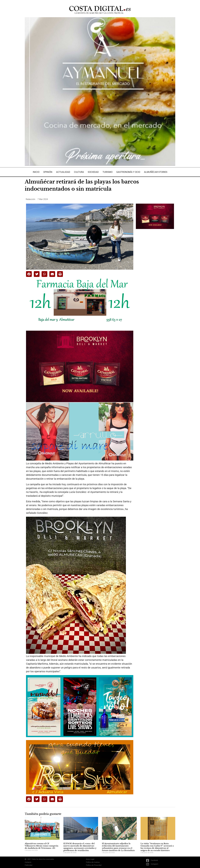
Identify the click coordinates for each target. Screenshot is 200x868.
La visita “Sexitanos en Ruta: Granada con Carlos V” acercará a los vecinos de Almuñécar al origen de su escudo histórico (157, 847)
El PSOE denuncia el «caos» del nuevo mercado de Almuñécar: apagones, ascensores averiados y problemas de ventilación (80, 847)
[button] (29, 274)
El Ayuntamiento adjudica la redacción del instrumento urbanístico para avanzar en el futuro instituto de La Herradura (118, 847)
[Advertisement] (155, 271)
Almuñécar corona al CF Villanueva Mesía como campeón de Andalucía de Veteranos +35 (42, 846)
